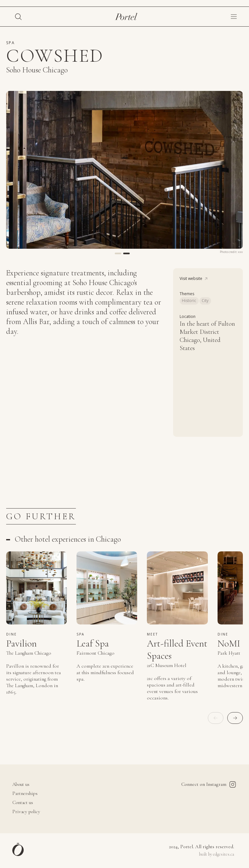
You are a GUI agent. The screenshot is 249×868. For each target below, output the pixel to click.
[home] (126, 17)
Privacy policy (26, 812)
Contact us (23, 803)
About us (21, 785)
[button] (234, 17)
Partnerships (25, 794)
